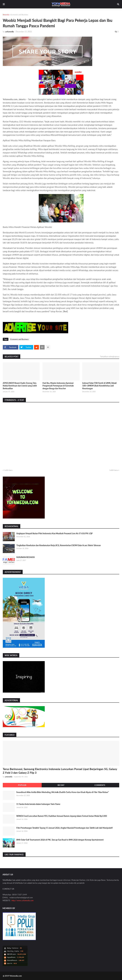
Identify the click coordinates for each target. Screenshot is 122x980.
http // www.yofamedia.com (23, 900)
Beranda (6, 15)
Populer (22, 785)
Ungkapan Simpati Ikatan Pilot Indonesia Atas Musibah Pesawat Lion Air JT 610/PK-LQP (55, 533)
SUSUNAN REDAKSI (26, 557)
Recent (61, 785)
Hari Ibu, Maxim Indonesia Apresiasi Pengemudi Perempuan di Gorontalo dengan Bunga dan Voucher (58, 386)
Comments (100, 785)
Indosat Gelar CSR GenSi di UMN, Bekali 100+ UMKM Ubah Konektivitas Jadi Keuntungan (99, 386)
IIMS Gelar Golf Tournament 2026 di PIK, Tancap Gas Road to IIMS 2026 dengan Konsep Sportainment (60, 840)
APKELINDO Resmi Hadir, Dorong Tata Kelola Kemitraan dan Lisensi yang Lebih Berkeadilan (20, 386)
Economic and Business (19, 15)
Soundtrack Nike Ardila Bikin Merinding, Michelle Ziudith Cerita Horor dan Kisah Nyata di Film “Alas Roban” (63, 792)
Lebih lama (114, 470)
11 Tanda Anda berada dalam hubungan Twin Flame (38, 804)
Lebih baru (8, 470)
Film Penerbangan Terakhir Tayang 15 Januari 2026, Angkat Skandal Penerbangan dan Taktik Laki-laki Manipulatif (64, 828)
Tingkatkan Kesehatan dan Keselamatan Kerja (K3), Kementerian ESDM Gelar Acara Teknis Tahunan (59, 545)
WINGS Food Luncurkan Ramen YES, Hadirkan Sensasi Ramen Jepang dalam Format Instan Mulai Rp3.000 (62, 816)
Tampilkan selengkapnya (110, 356)
